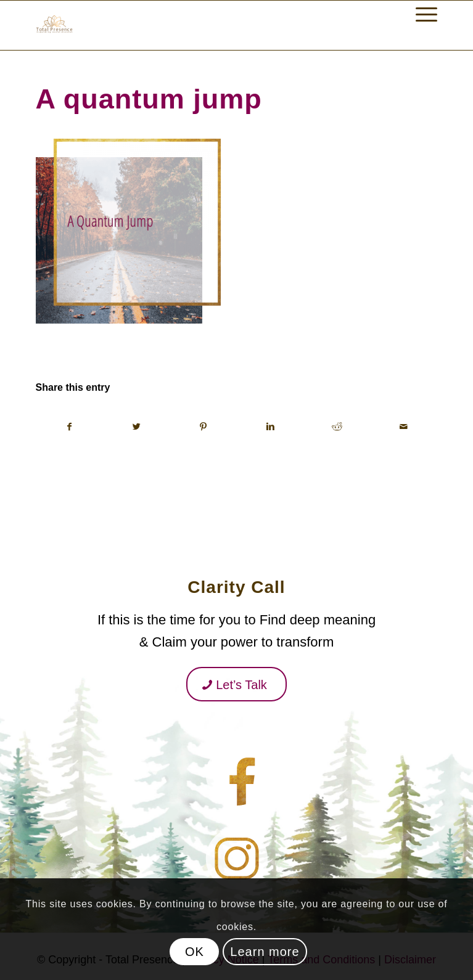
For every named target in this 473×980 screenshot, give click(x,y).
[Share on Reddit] (337, 427)
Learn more (265, 952)
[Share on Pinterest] (203, 427)
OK (195, 952)
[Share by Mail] (404, 427)
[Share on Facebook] (70, 427)
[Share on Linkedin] (270, 427)
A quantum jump (149, 99)
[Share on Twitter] (137, 427)
